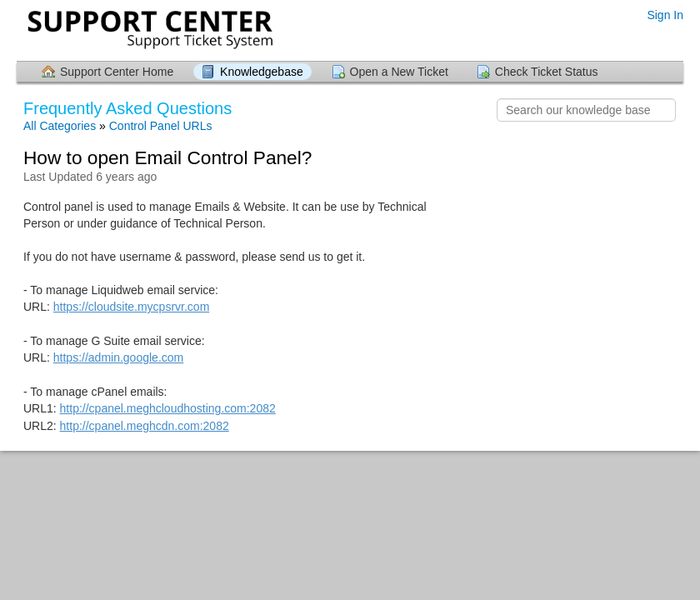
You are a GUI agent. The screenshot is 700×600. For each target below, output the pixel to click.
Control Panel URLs (161, 126)
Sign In (665, 15)
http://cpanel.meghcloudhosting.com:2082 (168, 408)
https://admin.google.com (118, 357)
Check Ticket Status (547, 72)
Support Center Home (117, 72)
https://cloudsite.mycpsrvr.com (132, 307)
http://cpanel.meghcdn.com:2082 (145, 426)
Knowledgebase (262, 72)
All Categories (60, 126)
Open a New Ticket (399, 72)
